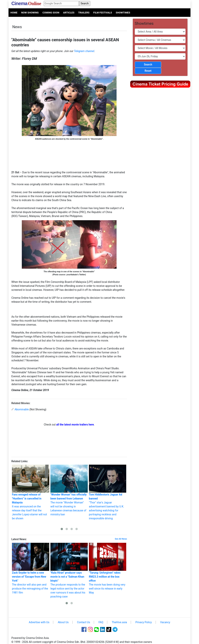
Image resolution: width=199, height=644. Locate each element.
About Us (63, 622)
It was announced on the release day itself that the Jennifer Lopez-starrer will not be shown (31, 492)
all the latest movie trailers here (75, 425)
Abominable (22, 409)
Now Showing (30, 13)
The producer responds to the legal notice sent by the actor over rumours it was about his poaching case (69, 570)
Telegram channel (84, 51)
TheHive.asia (119, 622)
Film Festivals (103, 13)
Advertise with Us (39, 622)
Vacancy (165, 622)
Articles (69, 13)
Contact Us (83, 622)
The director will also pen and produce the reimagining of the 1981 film (31, 568)
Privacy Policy (143, 622)
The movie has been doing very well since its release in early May (108, 568)
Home (14, 13)
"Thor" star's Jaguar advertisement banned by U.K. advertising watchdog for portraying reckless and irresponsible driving (108, 492)
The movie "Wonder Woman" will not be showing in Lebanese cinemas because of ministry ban (69, 490)
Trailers (84, 13)
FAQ (101, 622)
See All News (121, 539)
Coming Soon (51, 13)
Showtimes (123, 13)
